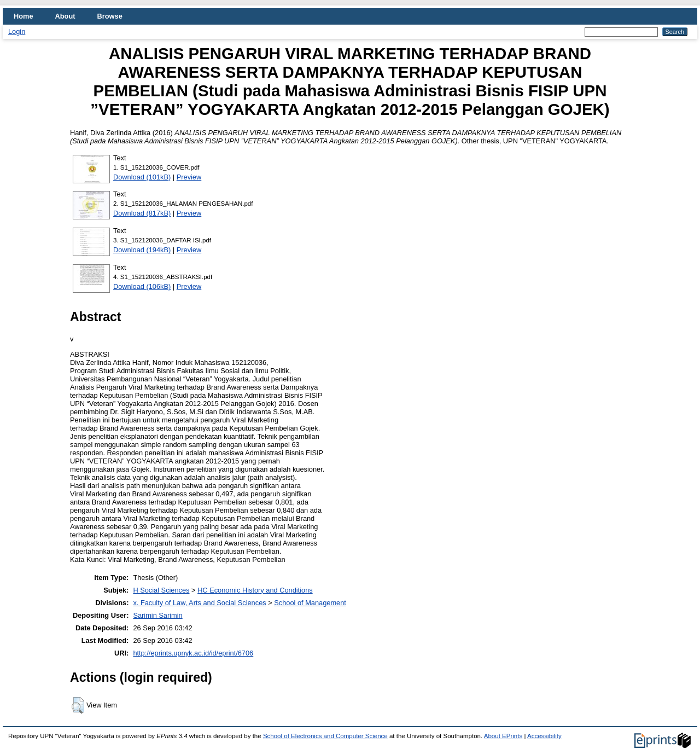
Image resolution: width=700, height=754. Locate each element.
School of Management (310, 603)
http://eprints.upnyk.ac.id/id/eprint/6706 (193, 653)
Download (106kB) (142, 286)
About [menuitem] (65, 16)
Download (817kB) (142, 213)
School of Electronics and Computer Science (325, 736)
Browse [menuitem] (110, 16)
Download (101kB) (142, 177)
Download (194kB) (142, 250)
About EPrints (503, 736)
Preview (189, 177)
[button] (78, 705)
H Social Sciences (161, 590)
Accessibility (544, 736)
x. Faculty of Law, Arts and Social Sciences (199, 603)
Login (17, 31)
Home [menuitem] (24, 16)
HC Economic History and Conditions (255, 590)
